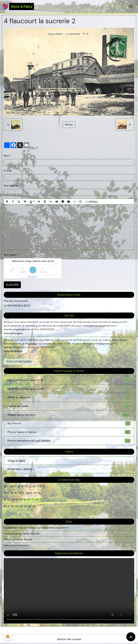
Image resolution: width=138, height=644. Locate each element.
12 (31, 493)
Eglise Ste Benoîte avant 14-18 (69, 380)
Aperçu (91, 202)
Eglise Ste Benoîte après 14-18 (69, 389)
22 (16, 506)
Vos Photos (69, 423)
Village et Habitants (69, 397)
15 (17, 500)
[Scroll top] (131, 637)
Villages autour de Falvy (69, 415)
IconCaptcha (32, 277)
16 (25, 500)
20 (41, 500)
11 (23, 493)
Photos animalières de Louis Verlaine (69, 441)
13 (39, 493)
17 (33, 500)
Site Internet (11, 186)
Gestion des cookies (69, 639)
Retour (69, 124)
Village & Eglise (16, 461)
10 (15, 493)
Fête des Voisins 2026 (16, 301)
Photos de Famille (69, 406)
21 (9, 506)
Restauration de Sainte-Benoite (22, 534)
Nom (7, 156)
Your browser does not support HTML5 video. (69, 591)
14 (8, 500)
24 (34, 506)
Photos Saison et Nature (69, 432)
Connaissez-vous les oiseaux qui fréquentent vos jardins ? (36, 528)
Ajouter (12, 285)
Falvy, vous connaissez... (17, 545)
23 (25, 506)
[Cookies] (8, 637)
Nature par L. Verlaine (20, 469)
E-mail (8, 171)
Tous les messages (19, 362)
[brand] (18, 6)
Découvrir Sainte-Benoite (18, 539)
